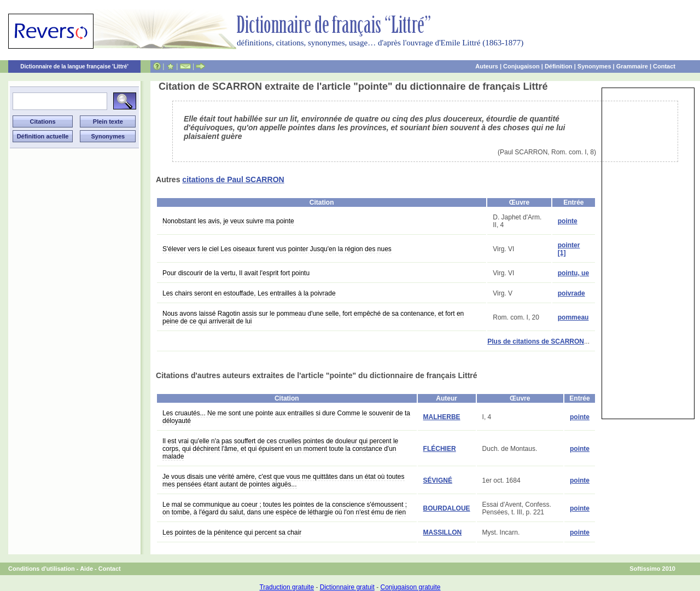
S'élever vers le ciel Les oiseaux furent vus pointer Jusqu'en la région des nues (277, 249)
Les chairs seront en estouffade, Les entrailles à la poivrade (249, 293)
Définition (559, 66)
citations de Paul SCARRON (233, 179)
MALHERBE (442, 417)
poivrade (571, 293)
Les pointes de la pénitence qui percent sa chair (232, 532)
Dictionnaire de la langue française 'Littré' (74, 66)
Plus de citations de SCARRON (536, 341)
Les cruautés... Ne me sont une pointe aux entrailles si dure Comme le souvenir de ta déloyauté (286, 417)
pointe (568, 221)
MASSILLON (443, 532)
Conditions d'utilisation (42, 569)
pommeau (573, 317)
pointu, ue (573, 273)
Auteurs (487, 66)
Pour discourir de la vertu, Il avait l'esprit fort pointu (236, 273)
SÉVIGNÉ (438, 480)
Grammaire (632, 66)
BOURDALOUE (447, 508)
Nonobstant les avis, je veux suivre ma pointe (228, 221)
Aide (86, 569)
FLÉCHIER (440, 449)
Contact (664, 66)
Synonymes (594, 66)
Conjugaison (521, 66)
